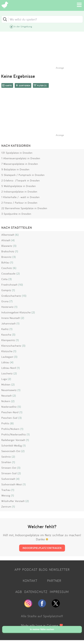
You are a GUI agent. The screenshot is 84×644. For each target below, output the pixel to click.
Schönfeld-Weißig (12, 446)
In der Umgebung (23, 26)
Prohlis (5, 423)
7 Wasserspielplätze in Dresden (20, 164)
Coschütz (7, 268)
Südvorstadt (8, 479)
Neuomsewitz (9, 390)
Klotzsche (7, 351)
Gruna (5, 301)
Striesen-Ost (9, 468)
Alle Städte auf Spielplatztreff (42, 616)
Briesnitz (6, 257)
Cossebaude (8, 274)
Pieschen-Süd (9, 418)
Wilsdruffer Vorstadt (13, 501)
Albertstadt (8, 235)
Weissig (6, 495)
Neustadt (7, 396)
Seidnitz (6, 457)
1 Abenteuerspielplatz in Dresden (21, 158)
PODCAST (30, 570)
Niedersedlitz (9, 407)
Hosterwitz (8, 307)
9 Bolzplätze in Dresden (15, 169)
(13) (24, 296)
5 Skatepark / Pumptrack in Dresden (23, 175)
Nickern (6, 401)
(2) (18, 274)
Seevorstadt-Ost (11, 451)
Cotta (4, 279)
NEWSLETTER (59, 570)
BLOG (43, 570)
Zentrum (6, 507)
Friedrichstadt (9, 285)
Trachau (6, 490)
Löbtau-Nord (9, 368)
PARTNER (54, 581)
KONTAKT (30, 581)
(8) (12, 423)
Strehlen (6, 462)
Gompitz (6, 290)
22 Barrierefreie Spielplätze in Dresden (24, 208)
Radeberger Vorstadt (13, 440)
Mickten (6, 384)
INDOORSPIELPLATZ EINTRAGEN (42, 548)
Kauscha (6, 335)
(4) (13, 240)
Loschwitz (7, 373)
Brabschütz (8, 251)
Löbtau (5, 362)
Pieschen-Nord (10, 412)
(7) (11, 301)
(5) (19, 407)
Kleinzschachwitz (11, 346)
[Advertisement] (43, 116)
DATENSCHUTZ (36, 592)
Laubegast (7, 357)
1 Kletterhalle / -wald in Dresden (21, 197)
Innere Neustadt (11, 318)
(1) (17, 251)
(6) (17, 235)
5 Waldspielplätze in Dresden (19, 186)
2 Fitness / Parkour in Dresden (19, 203)
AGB (19, 592)
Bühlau (5, 262)
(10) (21, 285)
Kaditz (5, 329)
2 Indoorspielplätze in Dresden (19, 192)
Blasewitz (7, 246)
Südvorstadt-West (12, 484)
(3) (15, 246)
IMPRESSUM (59, 592)
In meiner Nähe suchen (42, 629)
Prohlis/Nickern (10, 429)
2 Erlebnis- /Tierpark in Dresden (21, 180)
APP (18, 570)
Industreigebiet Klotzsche (16, 312)
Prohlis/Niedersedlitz (14, 434)
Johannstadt (9, 323)
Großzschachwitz (11, 296)
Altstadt (6, 240)
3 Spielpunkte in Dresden (16, 214)
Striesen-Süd (9, 473)
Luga (4, 379)
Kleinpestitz (8, 340)
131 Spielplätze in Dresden (17, 153)
